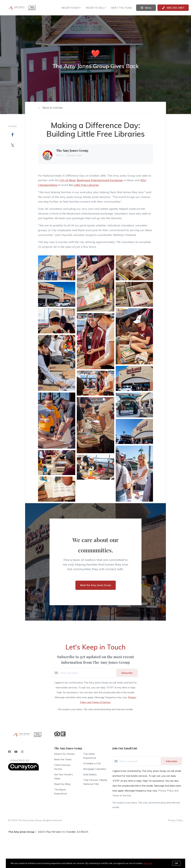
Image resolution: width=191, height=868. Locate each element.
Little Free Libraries (86, 185)
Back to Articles (53, 108)
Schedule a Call (92, 763)
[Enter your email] (87, 673)
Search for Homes (64, 754)
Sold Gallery (90, 774)
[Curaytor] (23, 770)
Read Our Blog (62, 784)
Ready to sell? (96, 8)
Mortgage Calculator (95, 769)
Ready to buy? (71, 8)
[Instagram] (22, 752)
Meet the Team (63, 759)
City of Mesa (68, 180)
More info (148, 863)
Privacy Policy (175, 820)
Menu (146, 8)
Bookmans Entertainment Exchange (100, 180)
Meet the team (121, 8)
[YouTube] (16, 752)
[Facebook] (10, 752)
